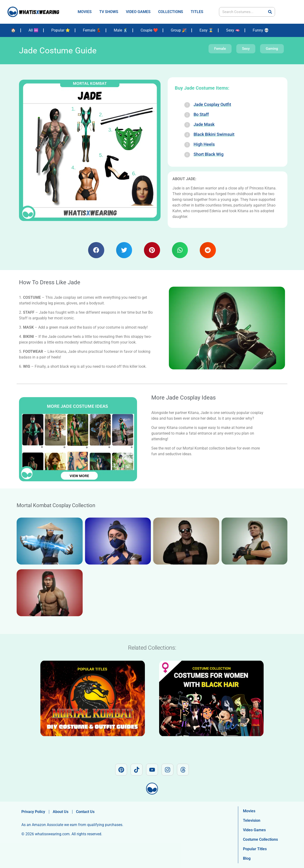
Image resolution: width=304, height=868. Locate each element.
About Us (61, 812)
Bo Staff (201, 114)
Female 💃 (92, 30)
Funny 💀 (261, 30)
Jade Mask (204, 124)
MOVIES (85, 12)
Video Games (254, 830)
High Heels (204, 144)
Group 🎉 (179, 30)
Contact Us (85, 812)
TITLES (197, 12)
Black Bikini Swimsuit (214, 134)
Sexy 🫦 (233, 30)
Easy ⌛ (206, 30)
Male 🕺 (121, 30)
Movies (249, 811)
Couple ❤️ (149, 30)
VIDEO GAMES (138, 12)
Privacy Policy (33, 812)
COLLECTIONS (171, 12)
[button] (96, 250)
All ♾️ (33, 30)
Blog (247, 858)
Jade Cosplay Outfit (212, 104)
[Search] (270, 12)
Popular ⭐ (61, 30)
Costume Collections (260, 839)
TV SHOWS (109, 12)
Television (252, 820)
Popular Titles (255, 849)
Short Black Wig (209, 154)
